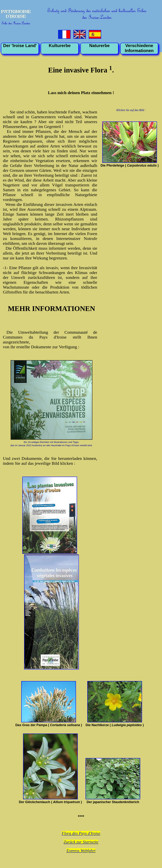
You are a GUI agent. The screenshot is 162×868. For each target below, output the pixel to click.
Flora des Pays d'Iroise (81, 833)
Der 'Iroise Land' (20, 46)
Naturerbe (99, 46)
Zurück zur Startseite (81, 842)
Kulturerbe (60, 46)
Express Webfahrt (81, 851)
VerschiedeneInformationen (139, 48)
